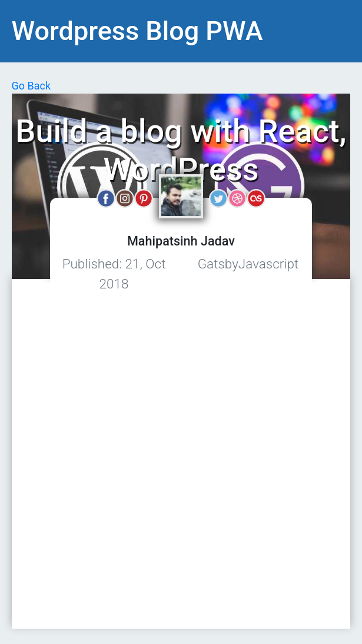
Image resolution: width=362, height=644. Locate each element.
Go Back (31, 86)
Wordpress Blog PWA (137, 31)
